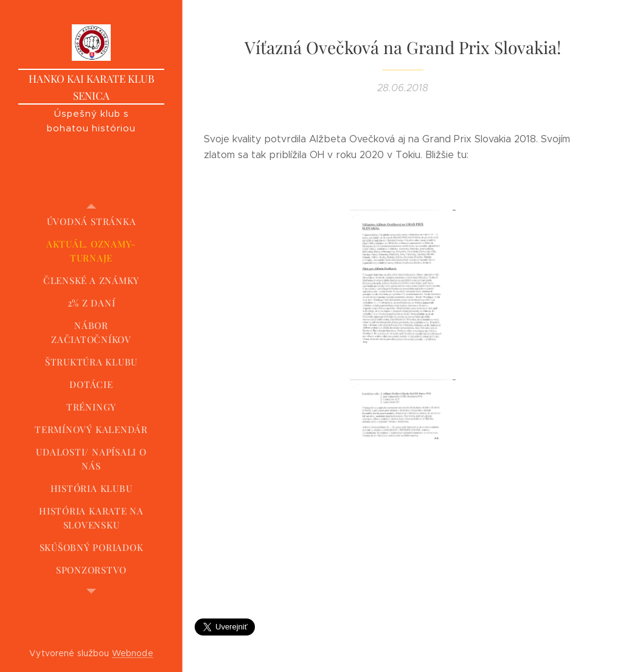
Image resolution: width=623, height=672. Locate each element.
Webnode (133, 653)
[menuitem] (91, 222)
